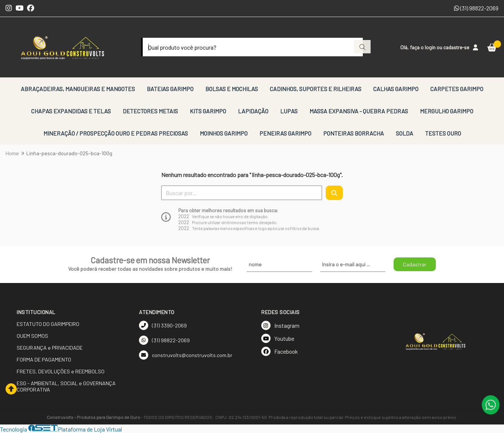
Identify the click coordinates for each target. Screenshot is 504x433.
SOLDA (404, 133)
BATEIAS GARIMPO (170, 89)
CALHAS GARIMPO (396, 89)
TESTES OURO (443, 133)
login (431, 47)
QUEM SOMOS (32, 336)
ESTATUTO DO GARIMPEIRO (48, 324)
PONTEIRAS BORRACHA (354, 133)
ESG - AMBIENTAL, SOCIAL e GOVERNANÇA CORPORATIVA (66, 386)
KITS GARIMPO (208, 111)
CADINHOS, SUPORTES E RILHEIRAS (316, 89)
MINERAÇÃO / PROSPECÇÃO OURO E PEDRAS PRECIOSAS (116, 133)
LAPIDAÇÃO (253, 111)
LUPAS (289, 111)
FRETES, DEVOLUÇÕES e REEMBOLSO (61, 371)
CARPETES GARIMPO (457, 89)
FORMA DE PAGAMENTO (44, 359)
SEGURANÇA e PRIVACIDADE (50, 348)
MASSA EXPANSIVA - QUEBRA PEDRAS (359, 111)
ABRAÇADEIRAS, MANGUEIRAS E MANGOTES (78, 89)
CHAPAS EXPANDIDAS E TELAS (71, 111)
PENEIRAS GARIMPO (285, 133)
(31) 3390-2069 (163, 325)
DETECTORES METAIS (150, 111)
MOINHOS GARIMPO (224, 133)
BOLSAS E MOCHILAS (232, 89)
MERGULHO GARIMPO (447, 111)
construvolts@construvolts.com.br (186, 355)
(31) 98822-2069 (476, 8)
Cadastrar (415, 264)
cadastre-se (456, 47)
